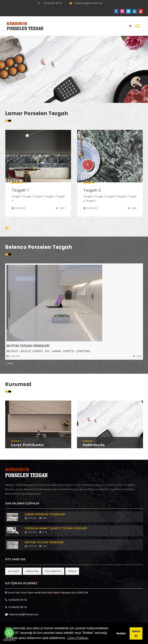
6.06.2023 (19, 208)
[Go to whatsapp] (9, 633)
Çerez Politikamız (28, 445)
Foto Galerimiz (53, 571)
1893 (60, 208)
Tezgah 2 (92, 190)
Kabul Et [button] (136, 633)
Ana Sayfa (13, 571)
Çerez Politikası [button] (78, 638)
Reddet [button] (121, 633)
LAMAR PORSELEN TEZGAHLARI (45, 514)
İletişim (72, 571)
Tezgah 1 (20, 190)
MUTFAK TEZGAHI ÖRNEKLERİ (44, 542)
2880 (132, 208)
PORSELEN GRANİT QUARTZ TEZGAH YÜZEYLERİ (56, 528)
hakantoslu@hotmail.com (89, 3)
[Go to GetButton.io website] (9, 640)
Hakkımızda (94, 445)
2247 (137, 356)
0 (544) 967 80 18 (53, 3)
